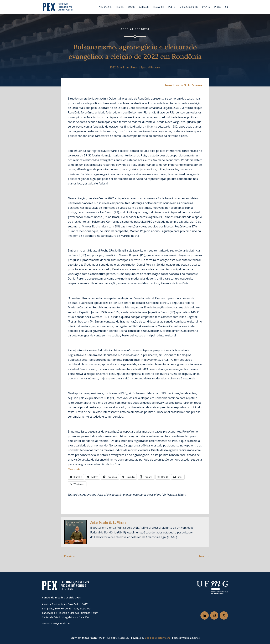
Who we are (105, 7)
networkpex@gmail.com (56, 623)
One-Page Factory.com (157, 638)
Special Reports (189, 7)
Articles (144, 7)
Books (131, 7)
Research (159, 7)
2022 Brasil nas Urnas (124, 67)
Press (218, 7)
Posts (172, 7)
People (120, 7)
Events (206, 7)
